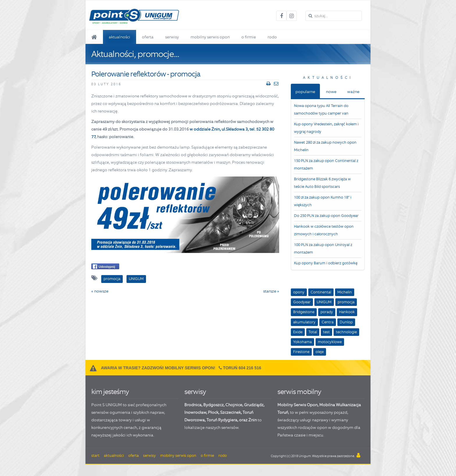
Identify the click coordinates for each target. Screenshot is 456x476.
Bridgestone (304, 312)
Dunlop (346, 322)
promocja (346, 302)
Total (313, 332)
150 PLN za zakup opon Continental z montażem (326, 164)
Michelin (345, 292)
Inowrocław (195, 412)
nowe (331, 92)
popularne (305, 92)
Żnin (253, 420)
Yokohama (302, 342)
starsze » (271, 291)
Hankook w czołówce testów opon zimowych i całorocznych (324, 230)
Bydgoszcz (213, 405)
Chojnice (234, 405)
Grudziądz (254, 405)
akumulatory (304, 322)
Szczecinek (230, 412)
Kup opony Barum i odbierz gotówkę (326, 263)
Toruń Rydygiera (222, 420)
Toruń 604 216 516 (242, 368)
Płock (213, 412)
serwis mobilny (299, 392)
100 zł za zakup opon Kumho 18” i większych (323, 201)
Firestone (301, 352)
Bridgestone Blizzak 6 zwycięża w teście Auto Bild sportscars (322, 183)
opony (299, 292)
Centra (328, 322)
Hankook (347, 312)
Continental (321, 292)
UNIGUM (324, 302)
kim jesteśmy (110, 392)
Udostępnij (104, 266)
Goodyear (302, 302)
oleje (320, 352)
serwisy (195, 392)
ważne (353, 92)
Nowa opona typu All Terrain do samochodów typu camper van (321, 109)
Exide (298, 332)
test (326, 332)
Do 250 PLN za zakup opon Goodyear (326, 216)
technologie (346, 332)
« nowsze (100, 291)
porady (327, 312)
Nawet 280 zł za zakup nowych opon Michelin (325, 146)
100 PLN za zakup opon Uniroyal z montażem (323, 248)
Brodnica (193, 405)
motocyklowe (330, 342)
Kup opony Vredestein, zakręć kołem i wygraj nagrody (326, 128)
